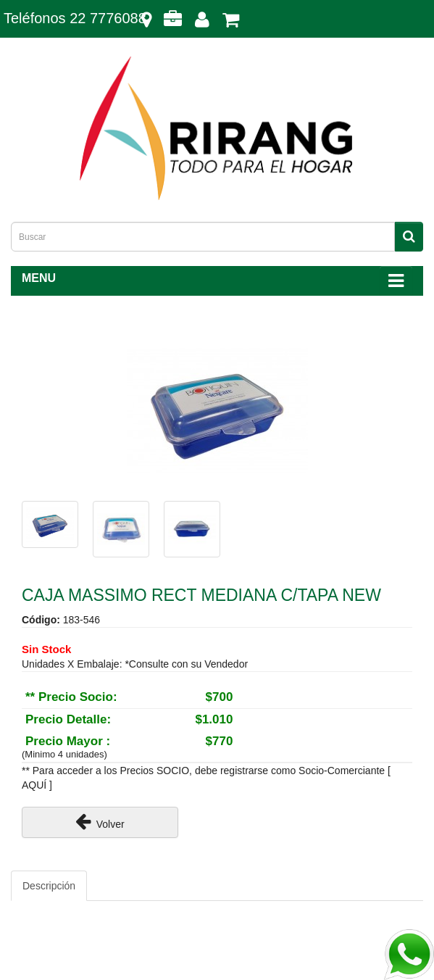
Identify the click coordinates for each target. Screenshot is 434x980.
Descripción (49, 886)
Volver (100, 822)
